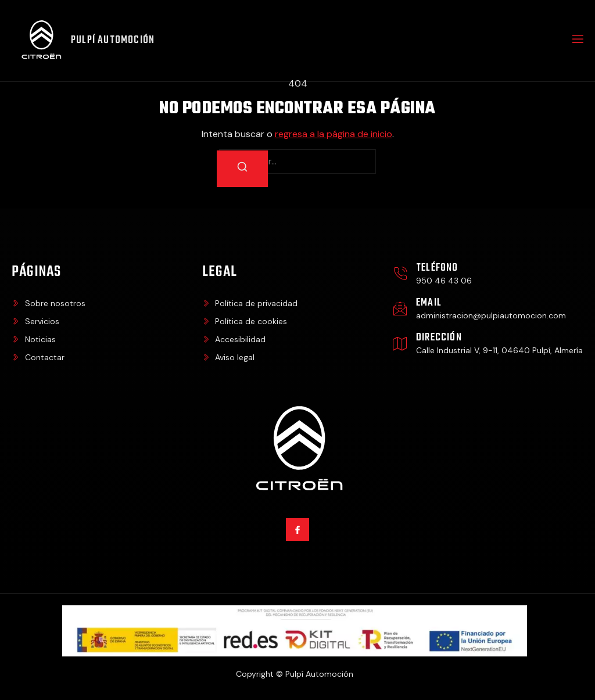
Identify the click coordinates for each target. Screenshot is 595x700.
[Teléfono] (400, 274)
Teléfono (437, 268)
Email (429, 303)
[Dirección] (400, 344)
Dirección (439, 338)
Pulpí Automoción (113, 40)
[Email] (400, 309)
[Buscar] (242, 169)
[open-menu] (577, 41)
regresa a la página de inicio (334, 134)
